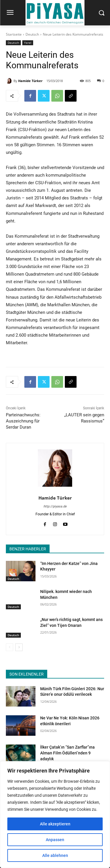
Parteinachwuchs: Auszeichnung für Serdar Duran (23, 421)
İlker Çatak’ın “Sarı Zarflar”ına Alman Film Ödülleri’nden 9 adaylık (67, 753)
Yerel (28, 43)
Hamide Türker (30, 81)
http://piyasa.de (55, 506)
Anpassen (55, 840)
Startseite (14, 34)
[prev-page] (10, 647)
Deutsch (32, 34)
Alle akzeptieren (55, 824)
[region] (55, 815)
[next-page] (19, 647)
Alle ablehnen (55, 855)
